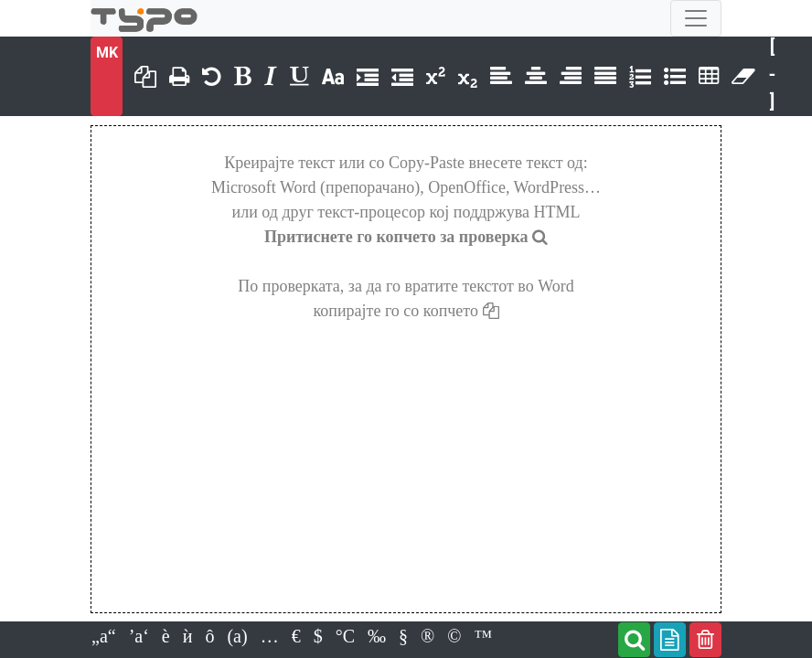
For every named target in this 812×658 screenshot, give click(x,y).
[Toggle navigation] (696, 18)
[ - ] (773, 74)
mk (107, 53)
